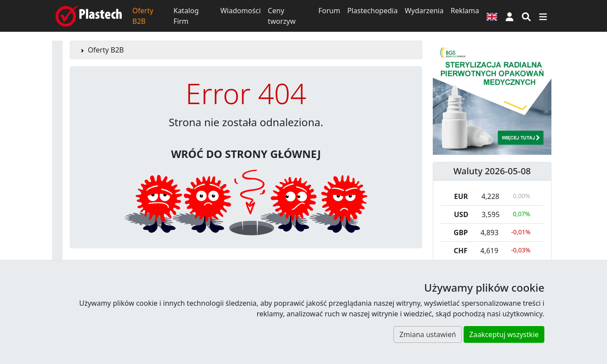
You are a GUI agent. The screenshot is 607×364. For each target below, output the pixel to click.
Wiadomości (240, 11)
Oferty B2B (143, 16)
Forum (329, 11)
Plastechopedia (372, 11)
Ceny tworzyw (282, 16)
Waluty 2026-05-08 (492, 171)
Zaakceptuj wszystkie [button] (504, 334)
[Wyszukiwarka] (526, 16)
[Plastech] (89, 16)
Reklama (465, 11)
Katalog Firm (186, 16)
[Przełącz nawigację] (543, 16)
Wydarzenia (424, 11)
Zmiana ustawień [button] (427, 334)
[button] (510, 16)
